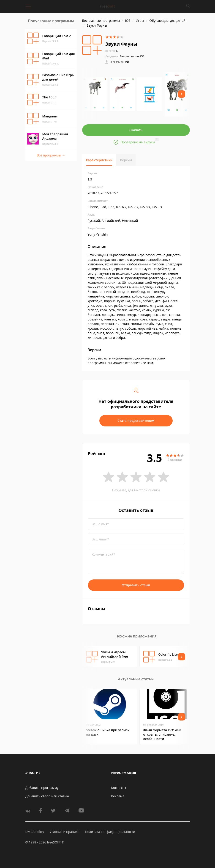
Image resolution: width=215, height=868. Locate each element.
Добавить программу (42, 788)
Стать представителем (136, 421)
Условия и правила (64, 832)
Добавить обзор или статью (47, 796)
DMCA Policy (35, 832)
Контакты (119, 788)
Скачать (136, 130)
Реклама (118, 796)
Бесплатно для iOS (132, 56)
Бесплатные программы (101, 21)
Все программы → (51, 155)
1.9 (112, 51)
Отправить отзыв (136, 585)
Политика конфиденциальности (110, 832)
